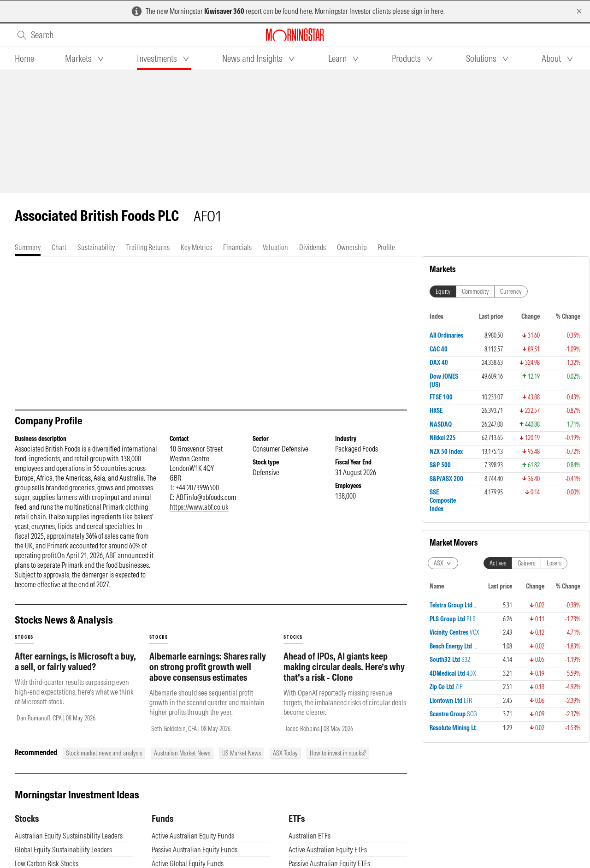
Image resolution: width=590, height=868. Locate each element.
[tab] (24, 59)
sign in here (427, 11)
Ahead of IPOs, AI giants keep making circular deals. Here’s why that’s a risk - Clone (344, 676)
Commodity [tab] (475, 291)
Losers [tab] (554, 563)
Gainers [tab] (526, 563)
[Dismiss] (579, 11)
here (306, 11)
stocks (24, 646)
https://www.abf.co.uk (199, 516)
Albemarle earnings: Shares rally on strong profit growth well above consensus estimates (208, 676)
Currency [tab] (511, 291)
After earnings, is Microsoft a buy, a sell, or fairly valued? (75, 671)
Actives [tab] (498, 563)
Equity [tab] (443, 291)
